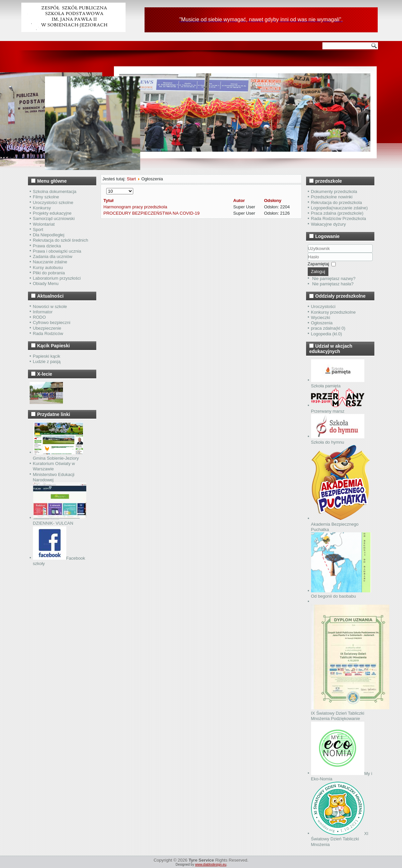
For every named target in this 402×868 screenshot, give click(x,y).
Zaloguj (318, 271)
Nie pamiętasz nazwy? (334, 278)
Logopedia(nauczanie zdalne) (340, 208)
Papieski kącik (47, 356)
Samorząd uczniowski (54, 218)
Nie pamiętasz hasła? (333, 284)
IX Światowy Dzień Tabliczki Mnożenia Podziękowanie (350, 713)
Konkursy (42, 208)
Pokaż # (106, 188)
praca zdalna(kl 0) (328, 328)
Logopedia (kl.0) (327, 334)
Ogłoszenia (322, 323)
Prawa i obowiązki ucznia (57, 251)
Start (131, 179)
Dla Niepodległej (49, 235)
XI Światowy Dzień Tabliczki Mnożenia (340, 839)
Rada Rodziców (48, 333)
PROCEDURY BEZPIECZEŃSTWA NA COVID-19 (152, 213)
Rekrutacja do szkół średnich (61, 240)
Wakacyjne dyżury (329, 224)
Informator (43, 312)
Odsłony (273, 200)
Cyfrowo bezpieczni (52, 322)
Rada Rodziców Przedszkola (339, 218)
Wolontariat (44, 224)
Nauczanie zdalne (50, 262)
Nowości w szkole (50, 306)
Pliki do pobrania (49, 273)
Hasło (308, 261)
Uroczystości (323, 306)
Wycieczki (321, 317)
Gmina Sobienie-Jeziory (58, 455)
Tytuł (109, 200)
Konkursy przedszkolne (333, 312)
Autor (239, 200)
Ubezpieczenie (47, 328)
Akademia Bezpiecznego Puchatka (341, 524)
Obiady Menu (46, 283)
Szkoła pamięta (338, 383)
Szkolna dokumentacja (55, 191)
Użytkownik (308, 253)
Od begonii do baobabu (341, 593)
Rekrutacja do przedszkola (337, 202)
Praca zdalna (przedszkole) (337, 213)
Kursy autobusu (48, 267)
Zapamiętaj (318, 264)
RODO (39, 317)
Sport (38, 229)
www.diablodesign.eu (211, 864)
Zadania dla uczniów (53, 256)
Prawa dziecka (47, 246)
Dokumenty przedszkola (334, 191)
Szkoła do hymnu (338, 439)
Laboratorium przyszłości (57, 278)
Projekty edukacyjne (52, 213)
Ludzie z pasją (47, 361)
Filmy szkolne (46, 197)
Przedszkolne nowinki (332, 197)
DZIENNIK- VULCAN (60, 520)
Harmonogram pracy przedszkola (135, 207)
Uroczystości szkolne (53, 202)
